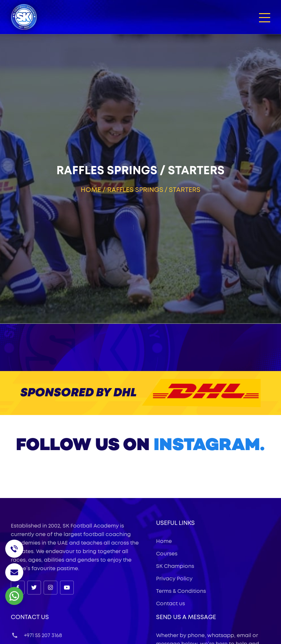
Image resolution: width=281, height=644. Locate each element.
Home (91, 190)
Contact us (171, 604)
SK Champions (175, 566)
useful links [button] (175, 523)
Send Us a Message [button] (186, 617)
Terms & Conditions (181, 591)
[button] (265, 17)
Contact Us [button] (30, 617)
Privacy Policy (174, 579)
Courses (167, 554)
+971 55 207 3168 (36, 635)
